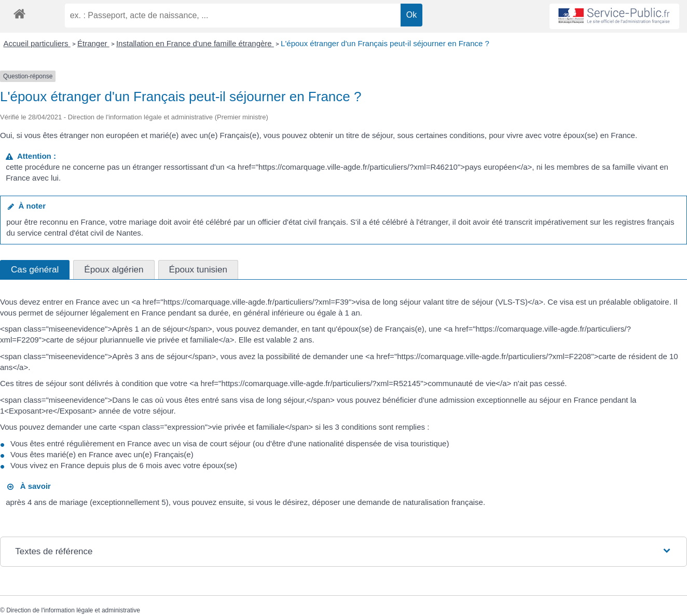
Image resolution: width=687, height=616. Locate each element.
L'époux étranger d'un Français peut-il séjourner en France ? (385, 43)
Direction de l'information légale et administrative (73, 610)
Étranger (93, 43)
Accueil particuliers (37, 43)
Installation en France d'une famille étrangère (195, 43)
